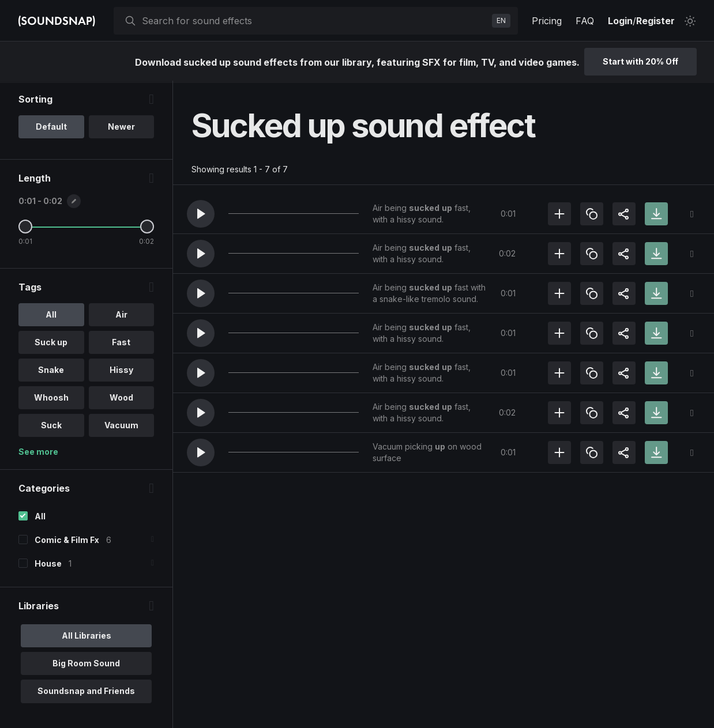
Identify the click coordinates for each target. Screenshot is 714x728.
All (40, 518)
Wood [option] (121, 400)
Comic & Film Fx (67, 542)
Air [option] (121, 317)
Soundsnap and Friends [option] (86, 693)
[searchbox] (315, 21)
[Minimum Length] (25, 229)
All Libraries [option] (87, 638)
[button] (201, 214)
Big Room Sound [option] (86, 665)
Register (655, 21)
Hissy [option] (121, 372)
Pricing (547, 21)
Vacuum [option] (121, 427)
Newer (121, 129)
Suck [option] (51, 427)
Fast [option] (121, 344)
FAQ (585, 21)
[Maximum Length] (147, 229)
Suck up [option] (51, 344)
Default (51, 129)
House (48, 566)
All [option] (51, 317)
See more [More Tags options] (38, 454)
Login (620, 21)
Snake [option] (51, 372)
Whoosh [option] (51, 400)
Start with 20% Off (640, 61)
